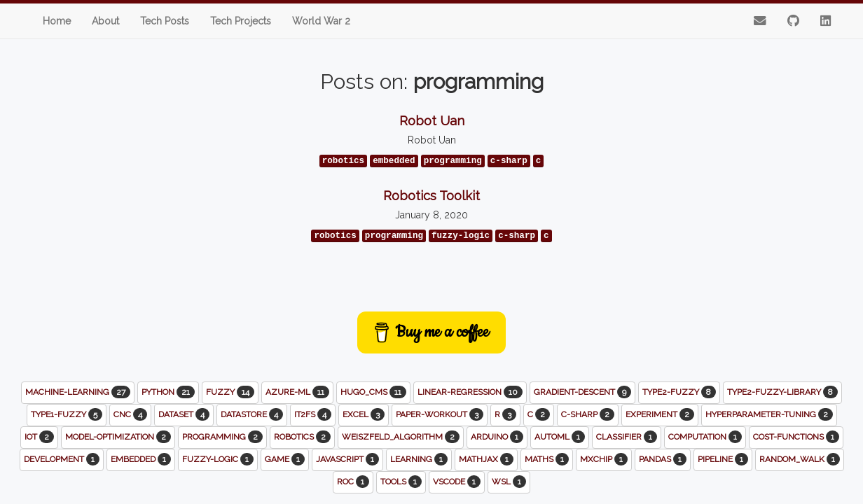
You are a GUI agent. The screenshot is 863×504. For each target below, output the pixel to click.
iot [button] (39, 437)
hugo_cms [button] (373, 392)
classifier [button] (627, 437)
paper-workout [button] (440, 414)
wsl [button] (509, 482)
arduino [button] (497, 437)
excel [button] (364, 414)
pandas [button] (663, 459)
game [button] (285, 459)
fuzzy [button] (230, 392)
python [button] (168, 392)
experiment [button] (660, 414)
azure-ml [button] (297, 392)
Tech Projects (241, 21)
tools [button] (401, 482)
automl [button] (560, 437)
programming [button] (222, 437)
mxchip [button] (604, 459)
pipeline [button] (723, 459)
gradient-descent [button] (582, 392)
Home (57, 21)
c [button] (539, 414)
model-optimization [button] (118, 437)
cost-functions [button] (796, 437)
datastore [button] (252, 414)
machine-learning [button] (78, 392)
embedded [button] (141, 459)
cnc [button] (130, 414)
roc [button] (353, 482)
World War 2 (321, 21)
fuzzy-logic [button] (218, 459)
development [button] (62, 459)
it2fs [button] (313, 414)
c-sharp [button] (588, 414)
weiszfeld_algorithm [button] (401, 437)
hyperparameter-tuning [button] (769, 414)
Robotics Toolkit (431, 196)
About (105, 21)
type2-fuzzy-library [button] (782, 392)
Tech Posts (165, 21)
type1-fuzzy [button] (67, 414)
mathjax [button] (486, 459)
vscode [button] (457, 482)
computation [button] (705, 437)
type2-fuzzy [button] (679, 392)
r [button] (505, 414)
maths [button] (547, 459)
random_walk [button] (800, 459)
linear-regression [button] (470, 392)
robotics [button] (302, 437)
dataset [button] (184, 414)
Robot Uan (432, 121)
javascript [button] (347, 459)
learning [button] (419, 459)
